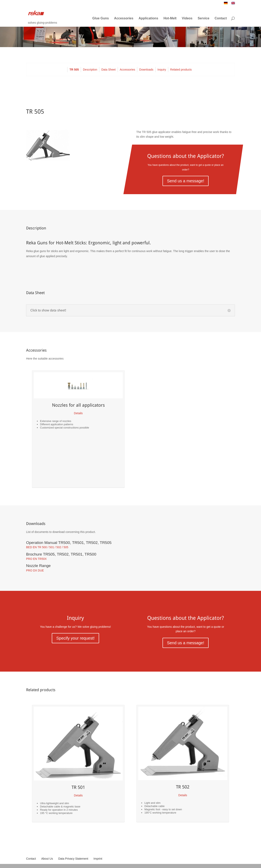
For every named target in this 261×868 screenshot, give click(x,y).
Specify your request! (75, 638)
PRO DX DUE (35, 570)
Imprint (98, 859)
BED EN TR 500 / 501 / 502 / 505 (47, 547)
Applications (148, 18)
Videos (187, 18)
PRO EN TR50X (36, 559)
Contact (221, 18)
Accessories (124, 18)
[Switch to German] (226, 4)
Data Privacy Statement (73, 859)
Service (204, 18)
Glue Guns (101, 18)
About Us (47, 859)
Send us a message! (186, 181)
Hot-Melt (170, 18)
